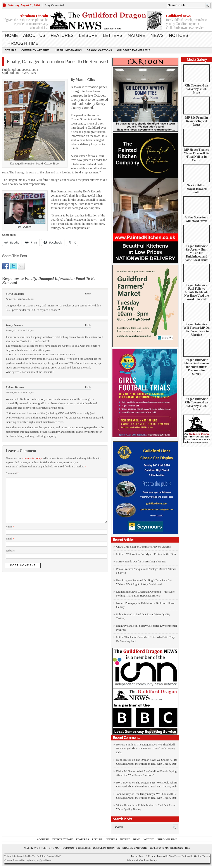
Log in (134, 856)
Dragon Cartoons (99, 50)
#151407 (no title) (35, 848)
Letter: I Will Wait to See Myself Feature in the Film (146, 554)
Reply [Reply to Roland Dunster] (88, 387)
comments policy (32, 458)
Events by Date (63, 839)
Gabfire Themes (202, 856)
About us (34, 35)
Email (10, 539)
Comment (12, 473)
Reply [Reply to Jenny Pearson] (88, 325)
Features (62, 35)
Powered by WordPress (168, 856)
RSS (188, 848)
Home (11, 35)
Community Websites (35, 50)
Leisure (88, 35)
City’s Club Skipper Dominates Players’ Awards (143, 547)
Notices (179, 35)
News (157, 35)
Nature (137, 35)
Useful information (68, 50)
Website (10, 551)
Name (10, 527)
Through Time (22, 43)
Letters (113, 35)
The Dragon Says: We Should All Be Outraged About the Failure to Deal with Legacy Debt (146, 748)
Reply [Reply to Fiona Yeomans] (88, 294)
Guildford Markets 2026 (133, 50)
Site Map (10, 50)
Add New (150, 856)
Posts (141, 856)
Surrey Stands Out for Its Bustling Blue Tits (141, 561)
